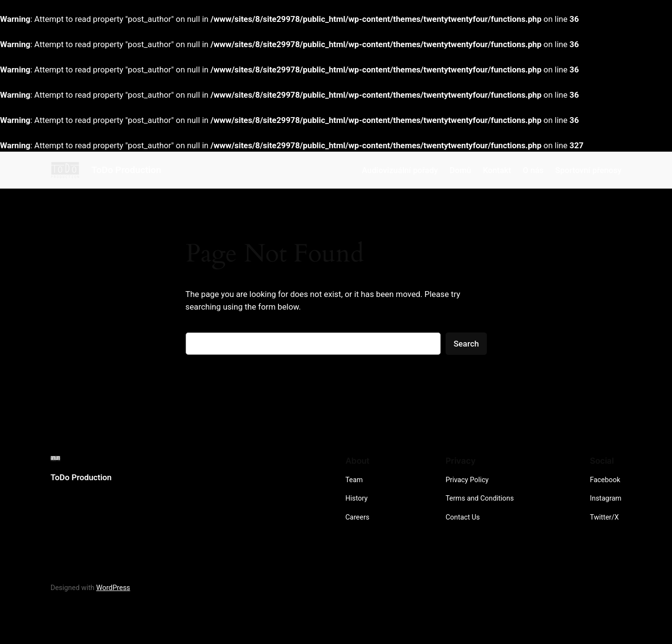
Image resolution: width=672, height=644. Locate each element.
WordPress (113, 588)
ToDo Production (126, 170)
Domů (460, 170)
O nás (533, 170)
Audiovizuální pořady (400, 170)
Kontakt (497, 170)
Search (466, 344)
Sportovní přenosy (588, 170)
